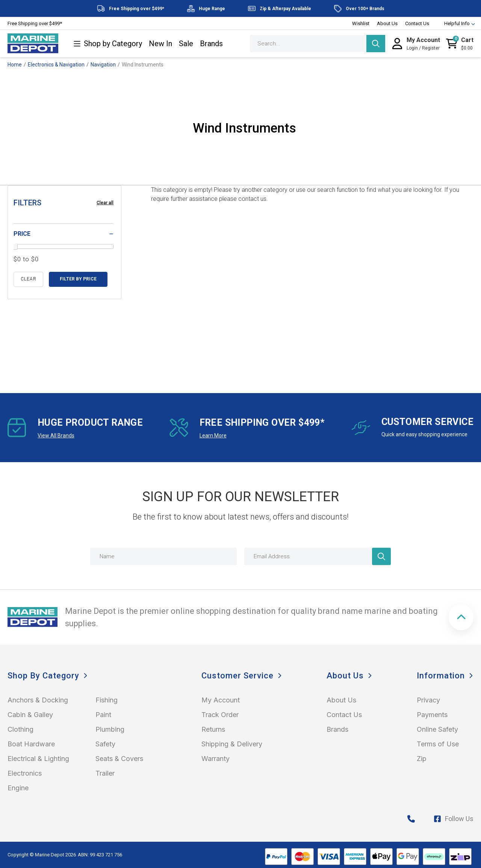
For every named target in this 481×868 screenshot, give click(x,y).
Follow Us (454, 819)
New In (160, 44)
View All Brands (56, 436)
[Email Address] (318, 556)
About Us (387, 23)
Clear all (105, 203)
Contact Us (417, 23)
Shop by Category (108, 44)
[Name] (163, 556)
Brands (211, 44)
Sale (186, 44)
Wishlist (361, 23)
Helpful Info (456, 23)
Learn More (213, 436)
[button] (461, 617)
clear (29, 279)
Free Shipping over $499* (35, 23)
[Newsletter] (381, 556)
